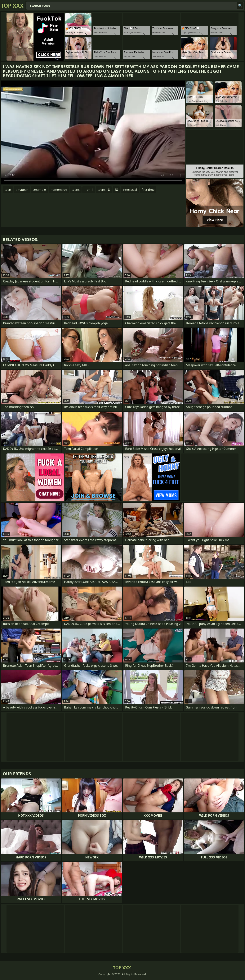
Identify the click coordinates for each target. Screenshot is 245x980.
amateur (22, 190)
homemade (59, 190)
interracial (130, 190)
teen (8, 190)
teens (76, 190)
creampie (39, 190)
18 (116, 190)
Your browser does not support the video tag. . (93, 132)
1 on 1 (89, 190)
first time (148, 190)
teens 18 (104, 190)
